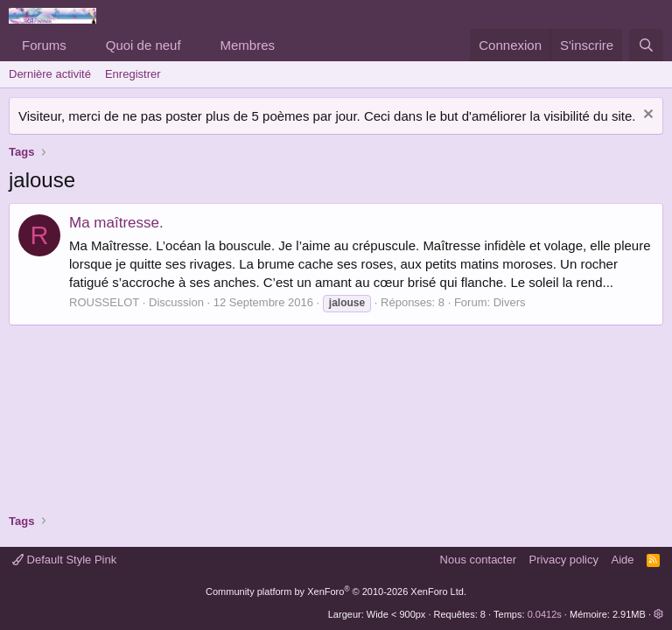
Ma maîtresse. (116, 223)
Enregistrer (133, 74)
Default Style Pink (64, 560)
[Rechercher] (646, 45)
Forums (44, 45)
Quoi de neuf (143, 45)
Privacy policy (564, 560)
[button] (80, 45)
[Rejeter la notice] (646, 116)
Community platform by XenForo (336, 591)
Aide (623, 560)
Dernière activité (50, 74)
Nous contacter (478, 560)
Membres (248, 45)
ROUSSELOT (104, 302)
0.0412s (545, 614)
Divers (510, 302)
